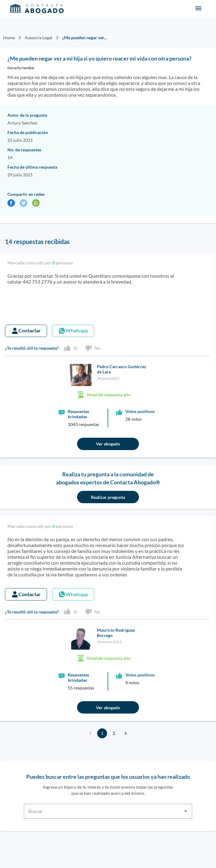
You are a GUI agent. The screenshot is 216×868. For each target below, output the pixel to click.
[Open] (186, 811)
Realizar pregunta (108, 497)
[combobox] (108, 807)
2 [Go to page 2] (114, 733)
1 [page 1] (102, 733)
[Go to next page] (126, 733)
